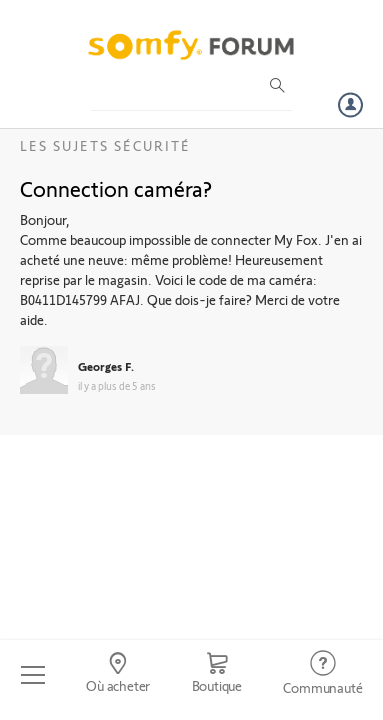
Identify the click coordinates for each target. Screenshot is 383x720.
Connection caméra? (116, 188)
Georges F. (106, 366)
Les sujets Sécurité (105, 145)
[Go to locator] (117, 675)
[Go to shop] (217, 675)
